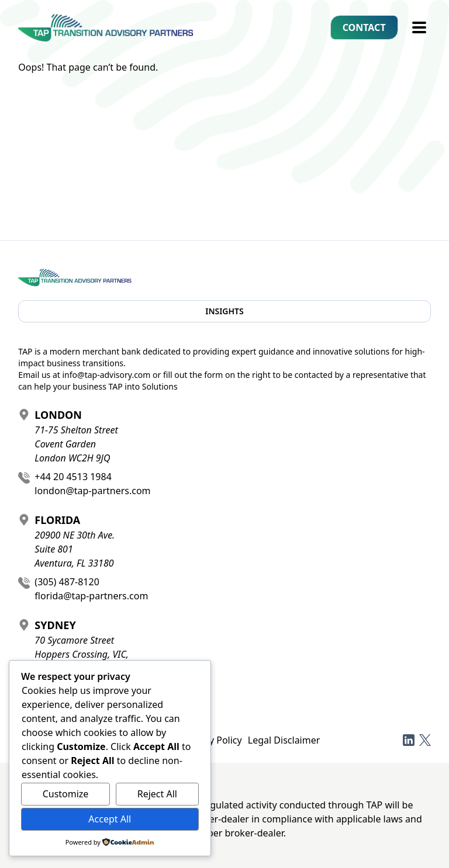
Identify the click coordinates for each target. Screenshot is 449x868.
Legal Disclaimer (284, 740)
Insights (224, 311)
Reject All (157, 794)
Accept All (110, 819)
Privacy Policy (213, 740)
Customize (66, 794)
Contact (364, 27)
